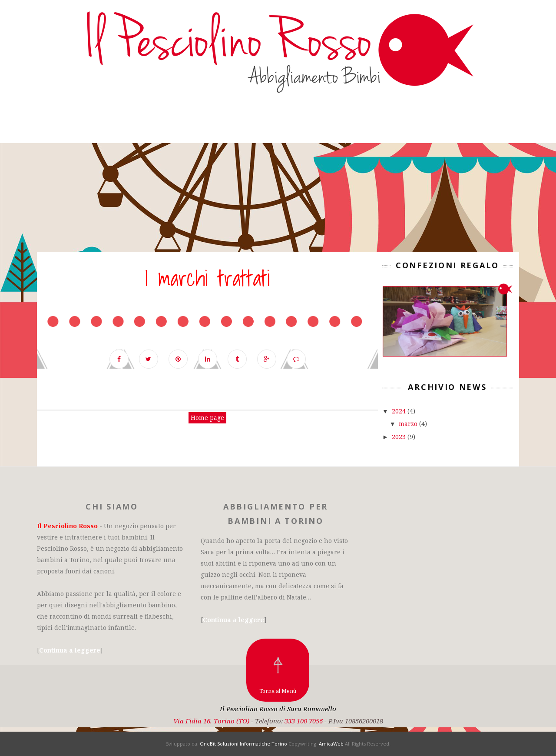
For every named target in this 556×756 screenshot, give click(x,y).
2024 (400, 411)
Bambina (247, 123)
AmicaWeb (331, 744)
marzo (409, 424)
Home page (207, 418)
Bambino (192, 123)
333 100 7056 (304, 721)
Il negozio (130, 123)
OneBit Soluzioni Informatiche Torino (243, 744)
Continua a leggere (70, 650)
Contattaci (358, 123)
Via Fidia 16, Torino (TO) (211, 721)
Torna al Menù (278, 691)
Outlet (299, 123)
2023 (400, 437)
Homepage (63, 123)
